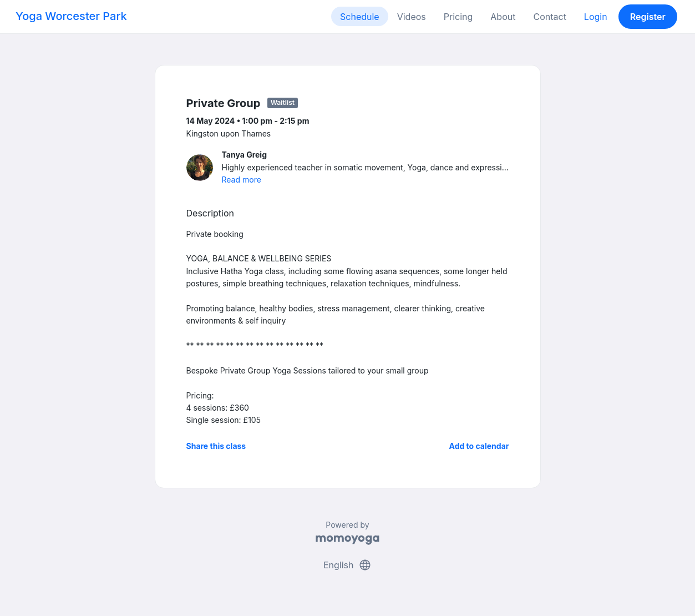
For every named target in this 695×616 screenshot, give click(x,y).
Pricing (458, 17)
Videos (412, 17)
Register (648, 17)
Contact (549, 17)
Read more (242, 180)
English (347, 565)
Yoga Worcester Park (71, 16)
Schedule (360, 17)
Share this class (216, 446)
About (503, 17)
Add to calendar (479, 446)
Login (596, 17)
